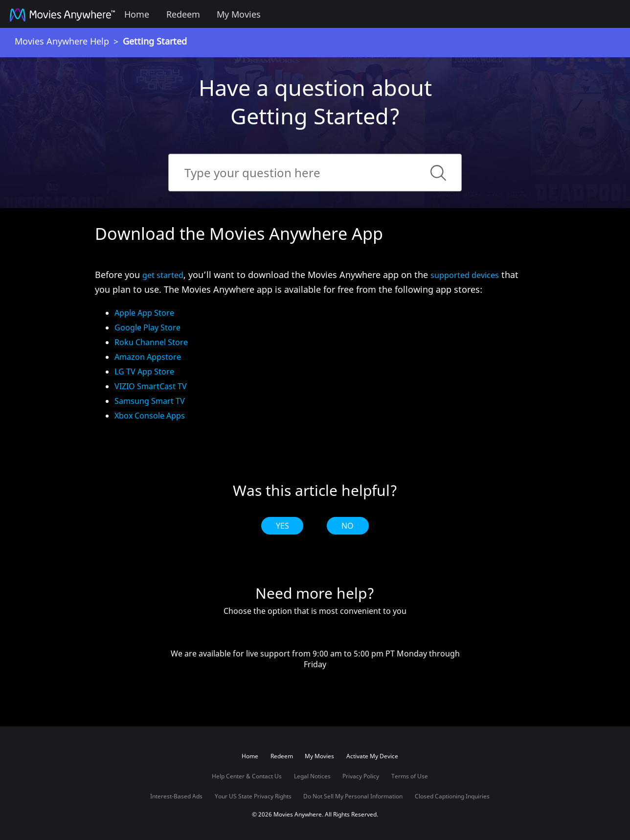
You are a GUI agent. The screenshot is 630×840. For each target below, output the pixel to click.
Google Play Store (147, 327)
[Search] (315, 173)
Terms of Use (410, 776)
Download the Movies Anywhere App (239, 233)
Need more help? (315, 593)
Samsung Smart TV (150, 401)
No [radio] (348, 526)
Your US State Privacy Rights (253, 796)
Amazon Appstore (148, 357)
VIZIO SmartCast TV (151, 386)
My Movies (239, 14)
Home (137, 14)
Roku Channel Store (151, 342)
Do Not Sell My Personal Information (353, 796)
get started (163, 275)
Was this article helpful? (315, 490)
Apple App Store (144, 313)
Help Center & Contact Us (247, 776)
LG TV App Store (144, 372)
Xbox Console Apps (150, 416)
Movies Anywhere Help (62, 41)
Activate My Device (372, 756)
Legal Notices (312, 776)
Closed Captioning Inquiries (452, 796)
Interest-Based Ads (176, 796)
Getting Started (155, 41)
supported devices (465, 275)
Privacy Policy (361, 776)
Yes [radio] (282, 526)
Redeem (183, 14)
